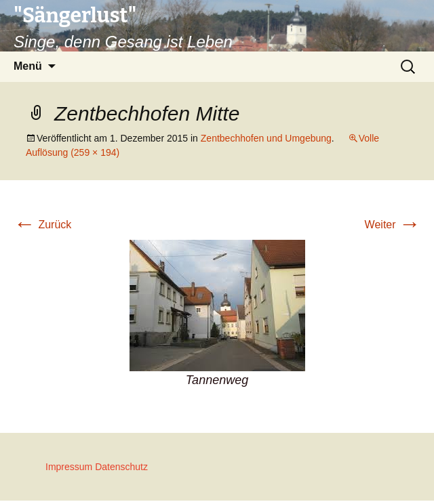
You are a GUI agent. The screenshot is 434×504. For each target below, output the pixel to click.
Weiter (393, 225)
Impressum (69, 467)
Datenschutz (121, 467)
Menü (28, 66)
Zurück (42, 225)
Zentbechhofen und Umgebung (266, 138)
